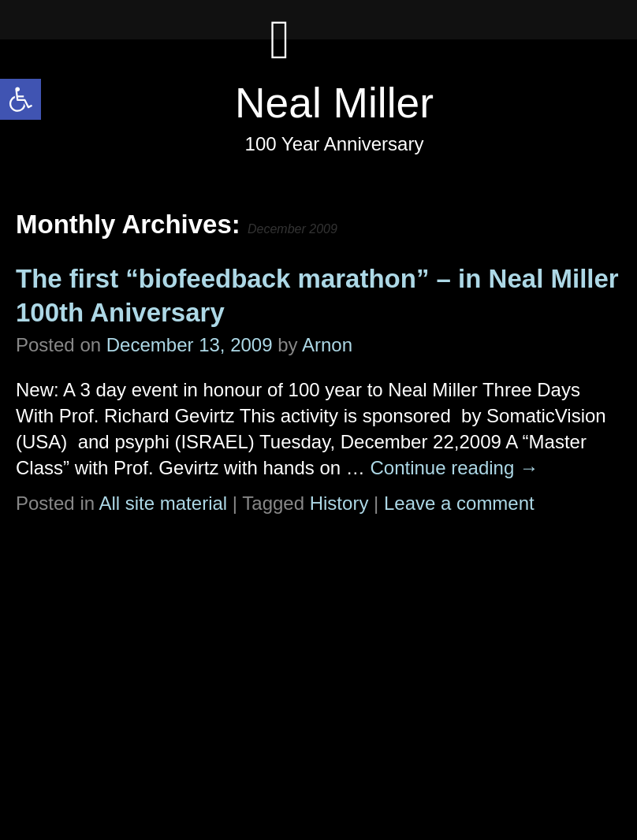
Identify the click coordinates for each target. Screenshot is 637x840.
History (339, 503)
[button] (20, 99)
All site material (163, 503)
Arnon (327, 345)
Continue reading (454, 468)
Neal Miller (334, 103)
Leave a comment (459, 503)
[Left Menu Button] (280, 55)
